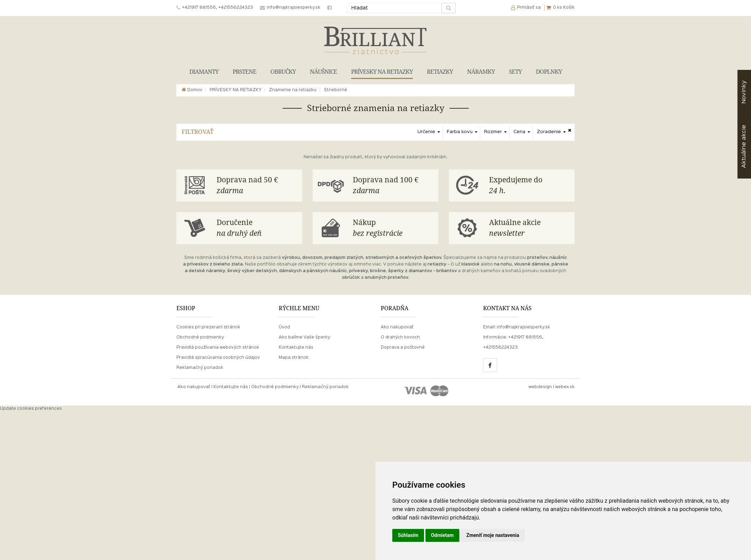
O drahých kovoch (400, 337)
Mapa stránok (294, 358)
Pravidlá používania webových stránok (218, 348)
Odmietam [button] (442, 535)
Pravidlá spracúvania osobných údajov (218, 358)
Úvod (284, 327)
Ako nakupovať (397, 327)
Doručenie (257, 229)
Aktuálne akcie (529, 229)
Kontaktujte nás (296, 348)
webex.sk (565, 387)
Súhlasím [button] (408, 535)
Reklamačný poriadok (200, 368)
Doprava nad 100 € (393, 186)
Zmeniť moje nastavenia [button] (493, 535)
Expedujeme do (529, 186)
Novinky (744, 92)
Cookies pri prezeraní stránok (208, 327)
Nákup (393, 229)
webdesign (540, 387)
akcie (744, 146)
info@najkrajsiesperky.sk (523, 327)
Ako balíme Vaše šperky (304, 337)
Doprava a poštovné (403, 348)
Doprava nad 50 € (257, 186)
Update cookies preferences (31, 409)
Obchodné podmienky (200, 337)
